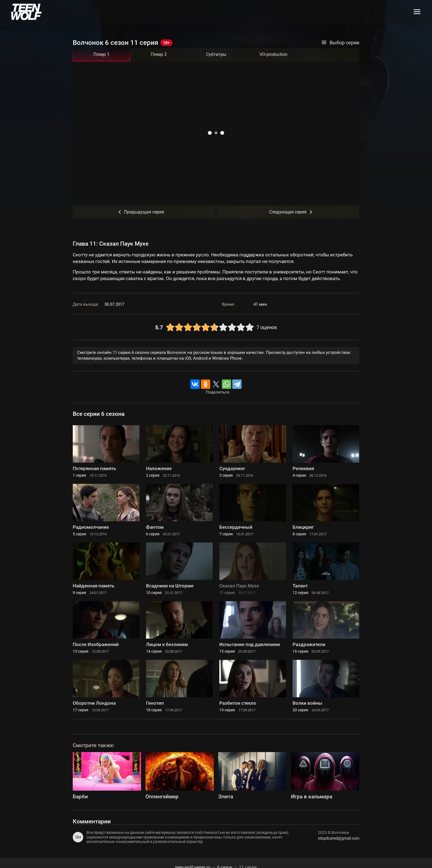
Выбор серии (340, 43)
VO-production (273, 54)
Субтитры (216, 54)
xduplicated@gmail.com (339, 838)
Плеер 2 (159, 54)
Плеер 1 (101, 54)
